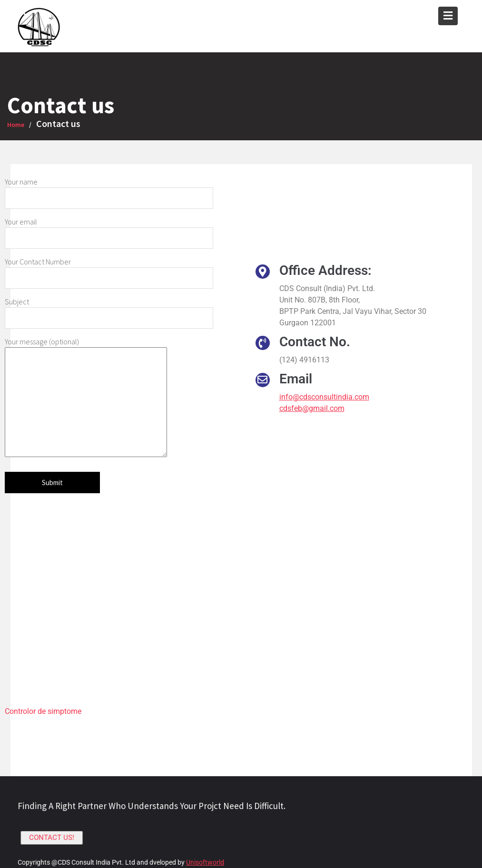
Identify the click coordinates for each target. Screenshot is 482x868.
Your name (109, 190)
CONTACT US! (54, 838)
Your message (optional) (86, 398)
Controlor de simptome (43, 711)
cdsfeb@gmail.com (312, 408)
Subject (109, 310)
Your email (109, 230)
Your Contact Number (109, 270)
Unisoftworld (205, 862)
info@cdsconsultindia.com (324, 397)
